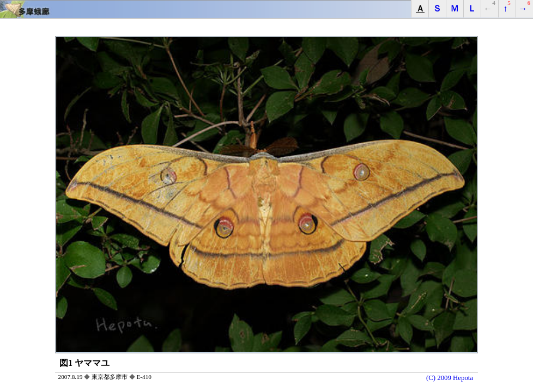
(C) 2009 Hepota (450, 378)
